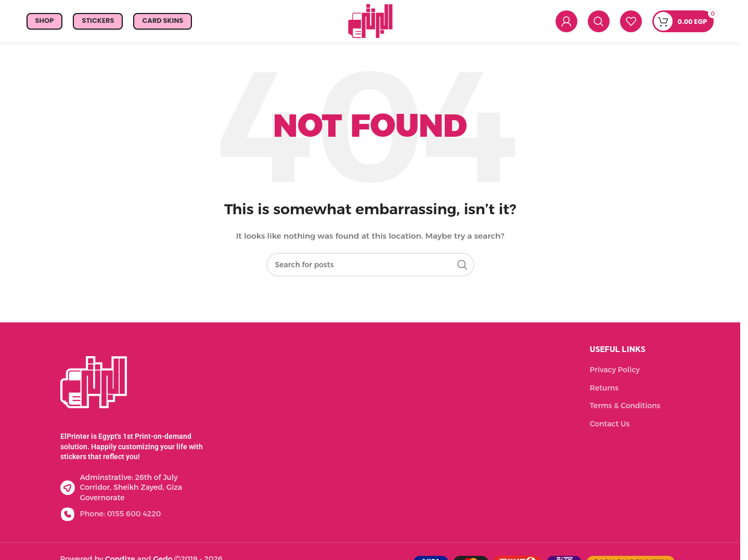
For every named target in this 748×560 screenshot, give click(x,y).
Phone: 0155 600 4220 (121, 516)
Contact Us (610, 426)
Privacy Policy (615, 372)
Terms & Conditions (625, 408)
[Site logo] (370, 21)
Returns (604, 389)
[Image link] (94, 383)
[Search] (599, 22)
